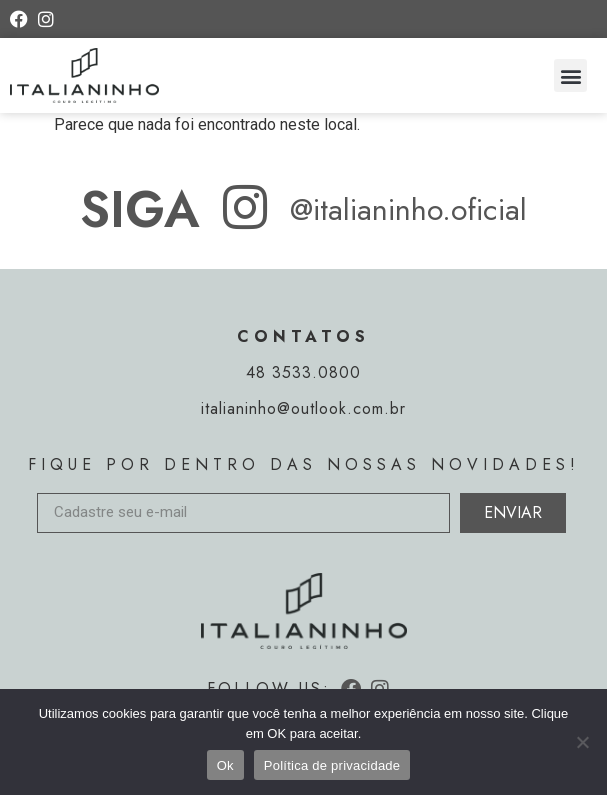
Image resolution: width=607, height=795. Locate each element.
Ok (225, 765)
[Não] (582, 742)
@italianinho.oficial (408, 209)
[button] (570, 75)
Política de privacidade (332, 765)
